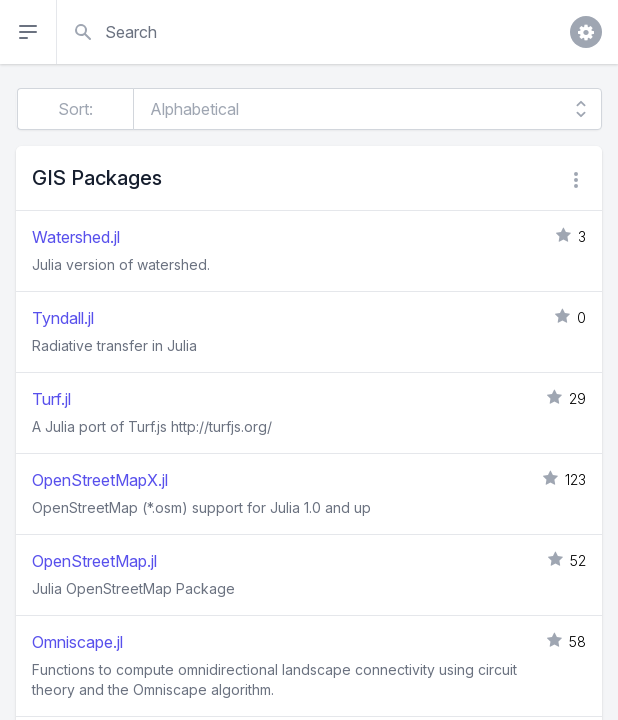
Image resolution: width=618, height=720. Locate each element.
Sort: (75, 109)
